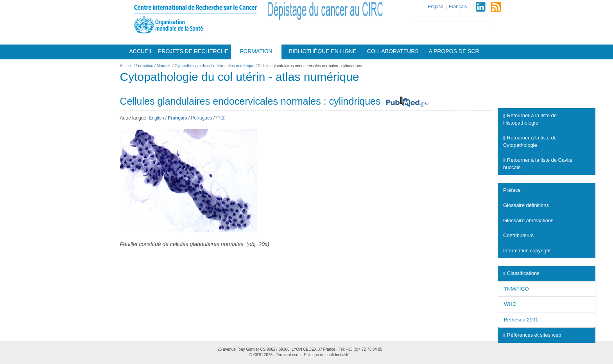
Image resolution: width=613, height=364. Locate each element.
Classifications (521, 273)
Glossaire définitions (526, 205)
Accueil (141, 51)
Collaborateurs (393, 51)
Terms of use (287, 355)
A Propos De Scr (454, 51)
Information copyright (527, 251)
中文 (220, 118)
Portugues (201, 118)
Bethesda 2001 (521, 320)
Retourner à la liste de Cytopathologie (530, 141)
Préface (512, 190)
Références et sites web (532, 335)
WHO (510, 304)
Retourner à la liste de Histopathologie (530, 119)
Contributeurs (518, 235)
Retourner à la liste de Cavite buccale (538, 164)
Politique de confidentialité (327, 355)
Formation (256, 51)
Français (458, 7)
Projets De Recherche (193, 51)
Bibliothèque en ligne (323, 51)
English (436, 7)
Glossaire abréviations (528, 220)
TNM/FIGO (516, 289)
